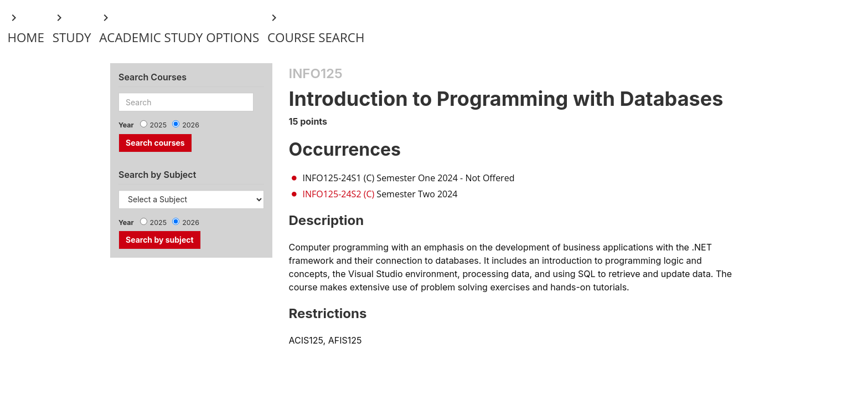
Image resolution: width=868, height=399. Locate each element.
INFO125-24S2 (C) (339, 194)
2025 (159, 125)
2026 (191, 125)
